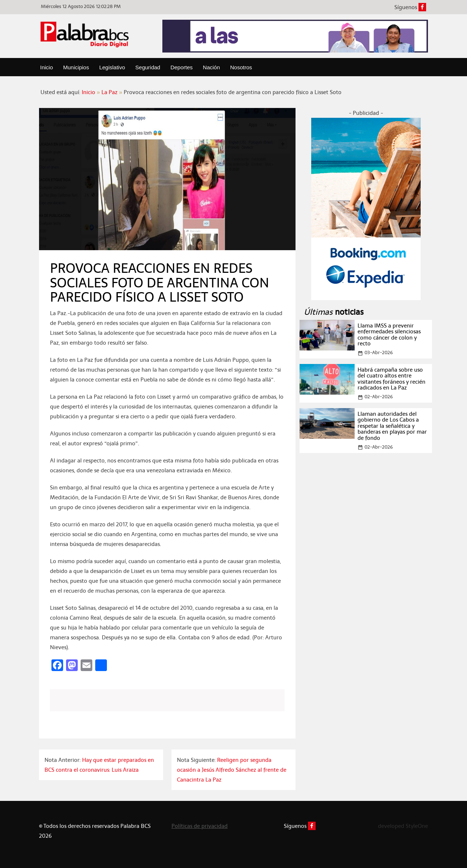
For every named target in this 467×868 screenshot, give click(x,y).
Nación (211, 67)
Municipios (76, 67)
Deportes (182, 67)
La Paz (109, 92)
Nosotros (241, 67)
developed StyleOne (403, 826)
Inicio (47, 67)
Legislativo (112, 67)
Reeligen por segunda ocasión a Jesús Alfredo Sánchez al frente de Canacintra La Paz (232, 770)
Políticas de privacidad (200, 826)
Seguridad (148, 67)
